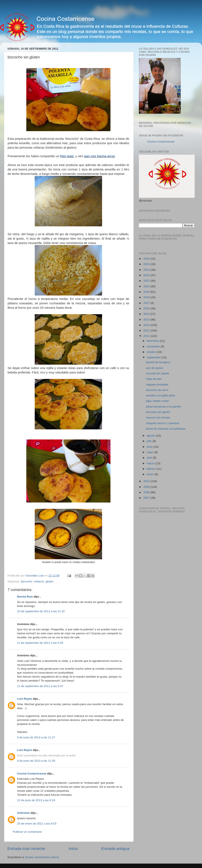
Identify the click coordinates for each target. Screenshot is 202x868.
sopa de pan (154, 379)
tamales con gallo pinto (161, 395)
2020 (147, 286)
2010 (147, 481)
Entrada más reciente (26, 849)
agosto (151, 436)
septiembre (154, 357)
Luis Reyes (25, 699)
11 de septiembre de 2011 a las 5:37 (40, 686)
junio (150, 447)
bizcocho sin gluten (158, 412)
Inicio (73, 849)
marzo (151, 463)
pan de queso (155, 368)
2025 (147, 259)
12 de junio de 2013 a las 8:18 (36, 800)
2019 (147, 292)
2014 (147, 320)
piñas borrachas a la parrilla (163, 407)
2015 (147, 314)
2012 (147, 330)
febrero (152, 469)
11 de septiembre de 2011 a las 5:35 (40, 643)
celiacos (39, 581)
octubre (152, 352)
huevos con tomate (158, 418)
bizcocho (27, 581)
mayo (151, 452)
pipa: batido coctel (157, 401)
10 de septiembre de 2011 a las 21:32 (41, 611)
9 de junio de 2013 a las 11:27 (36, 737)
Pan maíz (67, 156)
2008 (147, 492)
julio (150, 441)
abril (150, 458)
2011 (147, 336)
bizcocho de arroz (157, 390)
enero (151, 474)
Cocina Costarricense (32, 774)
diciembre (153, 341)
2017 (147, 303)
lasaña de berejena (158, 362)
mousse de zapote (158, 373)
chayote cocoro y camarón (163, 423)
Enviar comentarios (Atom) (42, 857)
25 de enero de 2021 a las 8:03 (37, 824)
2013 (147, 325)
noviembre (154, 346)
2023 (147, 270)
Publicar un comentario (27, 832)
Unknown (23, 813)
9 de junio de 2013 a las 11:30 (36, 761)
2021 (147, 281)
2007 (147, 498)
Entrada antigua (115, 849)
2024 (147, 264)
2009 (147, 487)
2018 (147, 297)
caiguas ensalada (157, 385)
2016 (147, 308)
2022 (147, 275)
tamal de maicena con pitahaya (166, 429)
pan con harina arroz (100, 156)
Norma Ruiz (25, 597)
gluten (50, 581)
